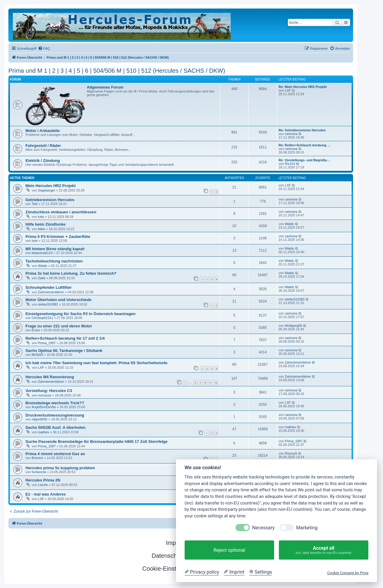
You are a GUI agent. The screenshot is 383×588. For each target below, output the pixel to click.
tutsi (41, 217)
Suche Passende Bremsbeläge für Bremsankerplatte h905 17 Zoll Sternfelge (96, 442)
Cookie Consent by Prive (348, 573)
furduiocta (39, 472)
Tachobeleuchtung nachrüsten (54, 261)
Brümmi (37, 458)
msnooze (45, 395)
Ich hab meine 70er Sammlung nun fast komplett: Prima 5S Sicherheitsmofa (96, 363)
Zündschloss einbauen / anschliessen (61, 212)
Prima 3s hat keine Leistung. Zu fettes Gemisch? (71, 273)
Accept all (324, 550)
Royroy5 (291, 453)
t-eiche (43, 485)
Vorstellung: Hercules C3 (49, 391)
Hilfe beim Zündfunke (45, 224)
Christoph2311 (42, 318)
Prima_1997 (47, 343)
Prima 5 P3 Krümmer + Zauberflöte (58, 237)
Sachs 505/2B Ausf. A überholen (56, 427)
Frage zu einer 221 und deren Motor (59, 326)
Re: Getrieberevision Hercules (302, 130)
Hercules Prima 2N (43, 480)
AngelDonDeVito (44, 407)
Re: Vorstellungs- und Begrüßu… (304, 160)
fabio (42, 229)
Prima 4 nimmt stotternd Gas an (55, 454)
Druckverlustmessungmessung (55, 415)
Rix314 (290, 164)
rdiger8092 (40, 419)
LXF (288, 90)
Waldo (289, 224)
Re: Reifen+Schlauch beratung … (305, 145)
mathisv (44, 432)
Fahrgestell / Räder (43, 146)
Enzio (36, 330)
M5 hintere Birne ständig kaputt (55, 249)
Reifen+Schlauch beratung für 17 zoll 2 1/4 (65, 338)
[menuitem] (44, 48)
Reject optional (229, 550)
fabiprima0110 (42, 253)
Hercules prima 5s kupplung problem (60, 468)
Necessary (263, 528)
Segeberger (47, 190)
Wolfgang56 (294, 326)
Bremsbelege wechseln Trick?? (55, 403)
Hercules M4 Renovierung (50, 377)
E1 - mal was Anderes (46, 494)
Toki (35, 204)
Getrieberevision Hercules (50, 200)
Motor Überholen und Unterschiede (58, 300)
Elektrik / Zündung (43, 161)
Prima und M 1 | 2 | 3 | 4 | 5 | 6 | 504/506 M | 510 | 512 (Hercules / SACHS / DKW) (117, 71)
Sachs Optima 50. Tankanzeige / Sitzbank (64, 351)
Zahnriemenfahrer (51, 292)
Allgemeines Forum (105, 87)
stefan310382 (48, 304)
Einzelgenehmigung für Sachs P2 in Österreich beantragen (80, 314)
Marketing (307, 528)
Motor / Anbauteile (43, 131)
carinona (291, 134)
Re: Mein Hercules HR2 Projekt (303, 87)
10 (216, 383)
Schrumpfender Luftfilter (49, 287)
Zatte (42, 278)
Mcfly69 (37, 355)
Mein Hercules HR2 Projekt (51, 186)
